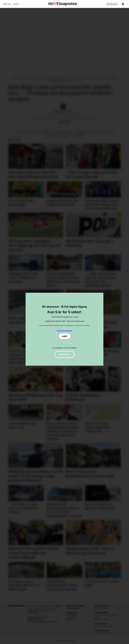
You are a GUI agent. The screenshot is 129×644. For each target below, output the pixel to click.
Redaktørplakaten (35, 619)
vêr (37, 132)
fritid (111, 132)
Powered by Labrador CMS (65, 641)
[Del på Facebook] (61, 122)
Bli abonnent (112, 4)
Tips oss (7, 4)
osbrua (79, 132)
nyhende (89, 132)
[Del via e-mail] (68, 122)
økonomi (79, 136)
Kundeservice (72, 617)
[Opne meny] (123, 4)
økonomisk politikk (24, 132)
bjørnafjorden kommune (57, 136)
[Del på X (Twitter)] (64, 122)
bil (72, 136)
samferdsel (46, 132)
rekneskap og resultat (64, 132)
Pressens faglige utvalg (37, 617)
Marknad (70, 619)
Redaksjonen (71, 615)
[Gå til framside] (63, 4)
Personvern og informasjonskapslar (43, 622)
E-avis (16, 4)
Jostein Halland (73, 608)
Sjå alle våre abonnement (64, 331)
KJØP (64, 336)
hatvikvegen (101, 132)
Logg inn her (65, 354)
